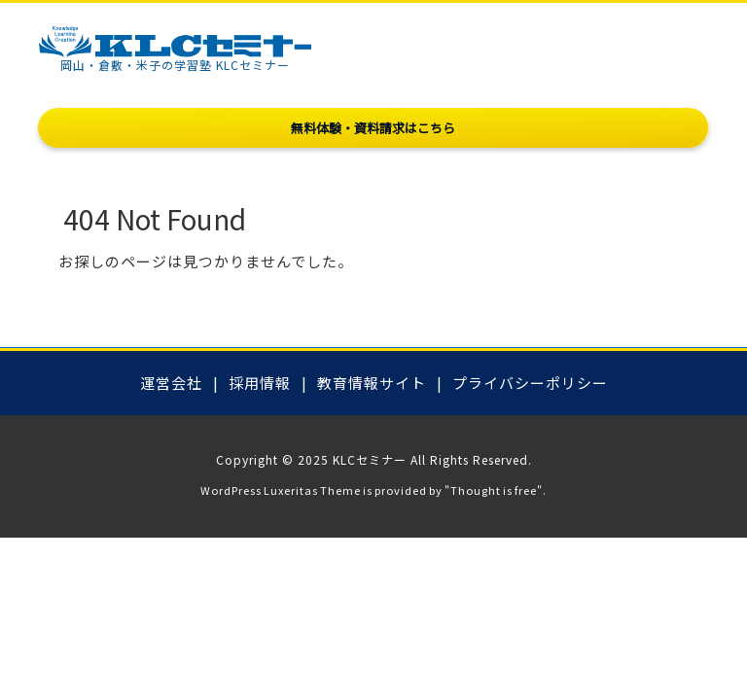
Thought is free (494, 490)
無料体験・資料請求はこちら (373, 128)
